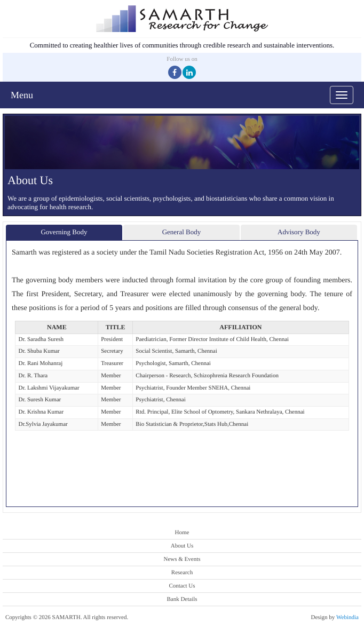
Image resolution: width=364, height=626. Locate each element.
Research (182, 573)
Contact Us (182, 586)
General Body (182, 232)
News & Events (182, 559)
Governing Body (64, 232)
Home (182, 533)
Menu (22, 95)
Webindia (347, 617)
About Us (182, 546)
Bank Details (182, 599)
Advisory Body (299, 232)
